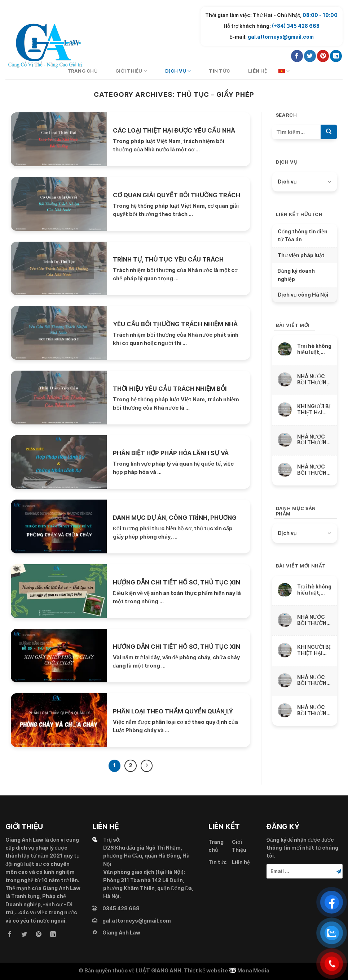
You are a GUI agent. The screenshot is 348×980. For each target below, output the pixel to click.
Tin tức (219, 71)
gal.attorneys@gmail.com (281, 37)
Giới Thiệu (131, 71)
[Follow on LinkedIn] (336, 56)
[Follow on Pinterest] (323, 56)
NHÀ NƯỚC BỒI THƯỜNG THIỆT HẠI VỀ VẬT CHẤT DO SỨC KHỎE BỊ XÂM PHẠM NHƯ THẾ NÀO (314, 379)
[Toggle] (329, 182)
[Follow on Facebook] (297, 56)
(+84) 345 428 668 (296, 26)
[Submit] (329, 132)
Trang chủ (216, 846)
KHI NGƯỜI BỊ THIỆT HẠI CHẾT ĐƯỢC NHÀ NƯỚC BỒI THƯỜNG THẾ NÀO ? (314, 409)
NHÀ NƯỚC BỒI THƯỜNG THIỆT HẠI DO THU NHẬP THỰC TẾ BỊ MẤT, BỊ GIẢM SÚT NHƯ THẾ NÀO (314, 440)
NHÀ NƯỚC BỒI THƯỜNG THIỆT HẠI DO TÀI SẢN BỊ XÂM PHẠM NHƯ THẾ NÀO (314, 470)
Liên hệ (257, 71)
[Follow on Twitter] (310, 56)
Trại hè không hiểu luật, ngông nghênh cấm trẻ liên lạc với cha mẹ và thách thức (314, 349)
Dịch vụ (178, 71)
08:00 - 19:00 (320, 15)
